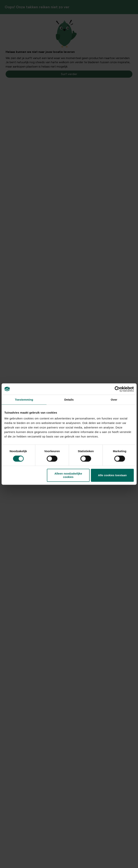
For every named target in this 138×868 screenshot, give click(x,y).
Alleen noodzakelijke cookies (68, 475)
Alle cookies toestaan (112, 475)
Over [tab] (114, 400)
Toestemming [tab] (24, 400)
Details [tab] (69, 400)
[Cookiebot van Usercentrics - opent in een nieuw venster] (117, 389)
